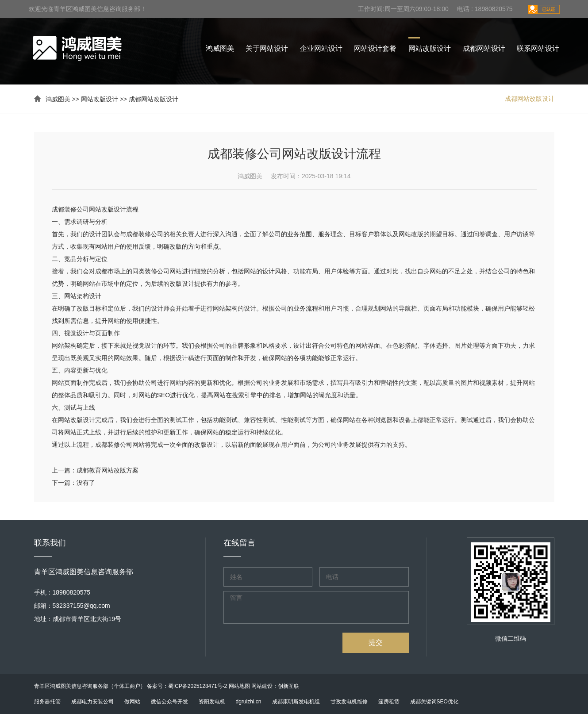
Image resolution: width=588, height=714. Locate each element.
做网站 (132, 702)
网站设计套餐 (375, 48)
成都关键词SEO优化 (434, 702)
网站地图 (239, 686)
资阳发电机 (212, 702)
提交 (376, 643)
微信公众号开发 (169, 702)
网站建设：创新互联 (275, 686)
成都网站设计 (484, 48)
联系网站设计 (538, 48)
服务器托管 (47, 702)
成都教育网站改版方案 (108, 470)
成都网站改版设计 (154, 99)
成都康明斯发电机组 (296, 702)
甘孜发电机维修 (349, 702)
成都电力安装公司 (92, 702)
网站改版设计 (430, 48)
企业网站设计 (321, 48)
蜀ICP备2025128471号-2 (198, 686)
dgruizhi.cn (249, 702)
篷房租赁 (389, 702)
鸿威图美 (220, 48)
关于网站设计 (267, 48)
